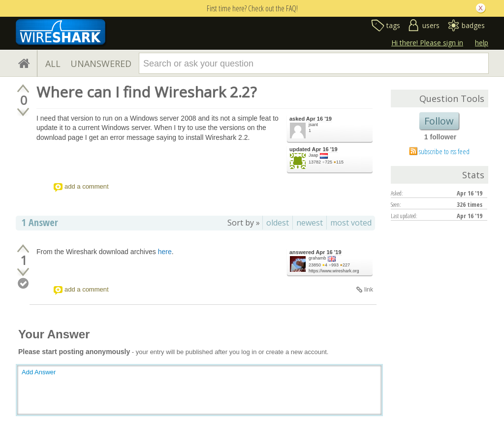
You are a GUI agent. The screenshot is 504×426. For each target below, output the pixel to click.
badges (473, 25)
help (482, 43)
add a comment (87, 186)
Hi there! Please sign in (427, 43)
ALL (53, 64)
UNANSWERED (101, 64)
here (165, 252)
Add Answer (39, 372)
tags (393, 25)
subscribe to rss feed (444, 151)
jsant (313, 125)
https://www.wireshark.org (334, 271)
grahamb (317, 258)
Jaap (314, 155)
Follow (439, 121)
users (431, 25)
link (369, 290)
